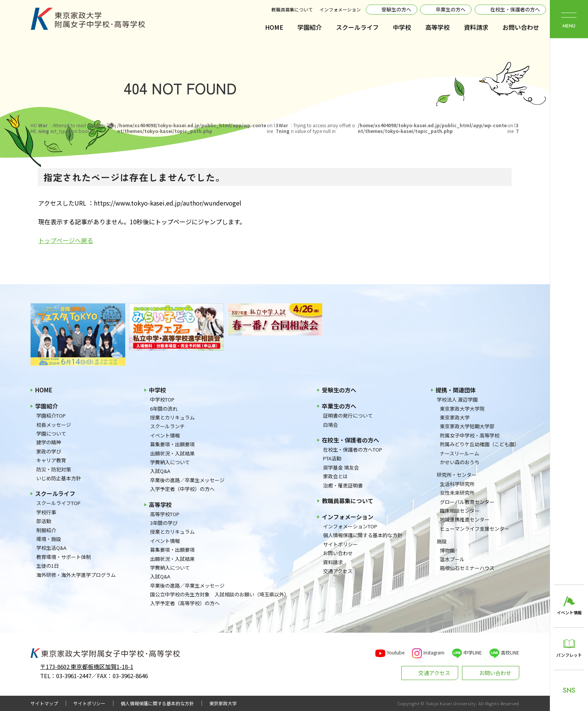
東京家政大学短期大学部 (467, 426)
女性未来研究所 (457, 493)
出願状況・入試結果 (172, 453)
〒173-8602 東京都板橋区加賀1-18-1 (87, 666)
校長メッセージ (54, 425)
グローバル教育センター (467, 502)
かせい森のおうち (460, 462)
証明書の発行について (348, 415)
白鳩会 (330, 425)
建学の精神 (49, 442)
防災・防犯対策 (54, 469)
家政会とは (335, 476)
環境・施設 (49, 539)
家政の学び (49, 451)
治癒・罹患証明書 (343, 485)
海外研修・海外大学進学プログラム (76, 575)
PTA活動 (332, 458)
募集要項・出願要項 (172, 444)
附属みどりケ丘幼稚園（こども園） (480, 444)
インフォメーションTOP (350, 526)
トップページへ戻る (66, 240)
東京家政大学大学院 (462, 409)
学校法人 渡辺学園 (457, 399)
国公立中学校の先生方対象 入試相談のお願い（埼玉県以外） (220, 594)
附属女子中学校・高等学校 (470, 435)
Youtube (396, 652)
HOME (274, 27)
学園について (51, 433)
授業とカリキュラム (172, 417)
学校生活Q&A (51, 548)
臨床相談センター (460, 511)
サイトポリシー (340, 544)
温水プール (452, 559)
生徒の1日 (48, 566)
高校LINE (510, 652)
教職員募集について (292, 9)
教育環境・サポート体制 (64, 557)
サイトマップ (44, 703)
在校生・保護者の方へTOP (353, 449)
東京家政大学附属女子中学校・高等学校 (88, 19)
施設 (442, 541)
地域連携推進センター (465, 519)
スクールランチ (167, 426)
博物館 (447, 550)
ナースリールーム (460, 453)
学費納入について (170, 462)
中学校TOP (162, 399)
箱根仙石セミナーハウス (467, 568)
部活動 (44, 521)
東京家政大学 (455, 417)
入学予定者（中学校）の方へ (182, 489)
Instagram (434, 652)
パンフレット (569, 655)
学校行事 (46, 512)
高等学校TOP (165, 514)
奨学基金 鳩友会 (341, 467)
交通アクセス (338, 571)
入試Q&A (160, 471)
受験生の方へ (396, 9)
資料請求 (476, 27)
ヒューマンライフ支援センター (475, 529)
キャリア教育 (51, 460)
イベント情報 (165, 435)
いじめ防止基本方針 (59, 478)
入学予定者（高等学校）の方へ (185, 603)
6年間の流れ (164, 409)
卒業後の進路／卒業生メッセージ (187, 480)
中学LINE (473, 652)
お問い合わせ (521, 27)
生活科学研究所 (457, 484)
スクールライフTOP (58, 503)
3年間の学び (164, 523)
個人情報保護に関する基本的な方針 (363, 535)
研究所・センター (457, 475)
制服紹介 (46, 530)
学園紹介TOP (51, 415)
